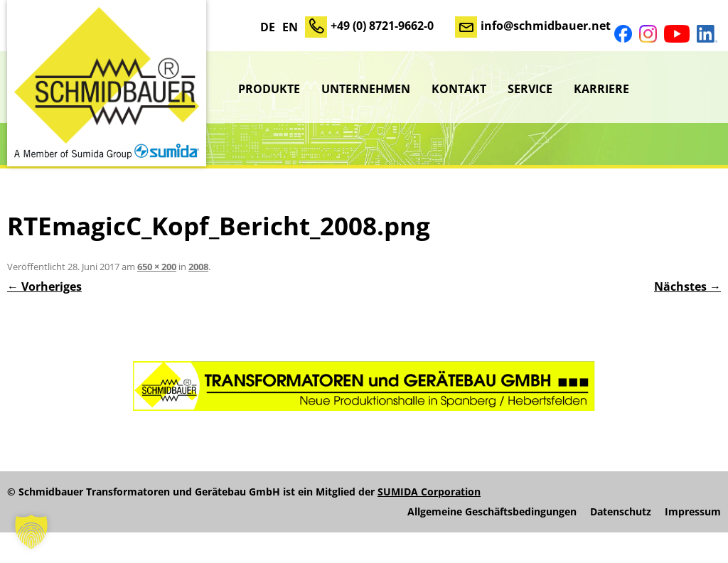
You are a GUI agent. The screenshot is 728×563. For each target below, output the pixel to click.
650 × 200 (157, 267)
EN (290, 27)
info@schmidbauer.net (546, 26)
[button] (31, 532)
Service (530, 89)
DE (268, 27)
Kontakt (459, 89)
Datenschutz (621, 512)
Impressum (693, 512)
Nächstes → (687, 286)
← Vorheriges (44, 286)
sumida (680, 89)
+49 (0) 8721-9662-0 (382, 26)
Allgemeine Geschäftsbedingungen (492, 512)
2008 (198, 267)
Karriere (601, 89)
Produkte (269, 89)
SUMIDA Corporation (429, 492)
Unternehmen (366, 89)
